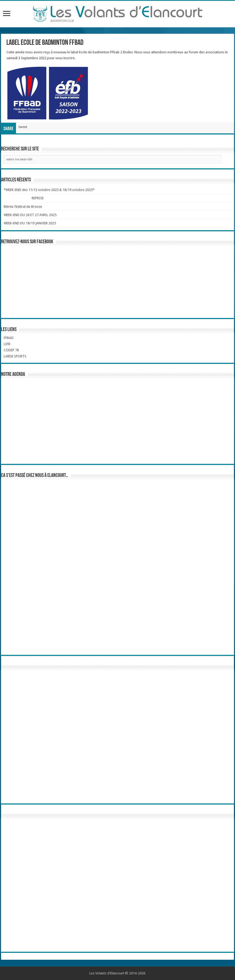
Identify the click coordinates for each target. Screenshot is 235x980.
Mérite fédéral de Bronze (23, 207)
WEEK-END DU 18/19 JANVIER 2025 (30, 223)
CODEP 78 (11, 350)
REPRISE (38, 198)
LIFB (7, 344)
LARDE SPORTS (15, 356)
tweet (23, 127)
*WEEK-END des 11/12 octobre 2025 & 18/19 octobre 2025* (49, 190)
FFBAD (9, 338)
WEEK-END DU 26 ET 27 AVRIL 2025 (30, 215)
